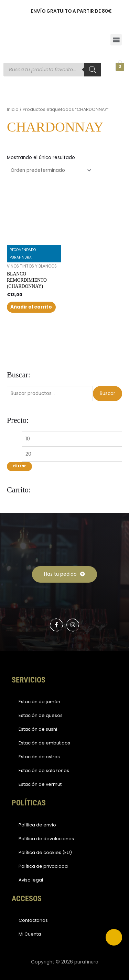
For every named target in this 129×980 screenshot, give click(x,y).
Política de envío (37, 825)
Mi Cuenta (30, 934)
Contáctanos (33, 920)
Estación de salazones (44, 770)
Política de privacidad (43, 866)
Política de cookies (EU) (45, 852)
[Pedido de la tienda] (50, 170)
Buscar (107, 393)
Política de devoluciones (46, 839)
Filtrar (19, 466)
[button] (116, 40)
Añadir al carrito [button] (31, 307)
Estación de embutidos (44, 743)
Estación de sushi (38, 729)
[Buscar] (93, 70)
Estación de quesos (41, 715)
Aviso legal (31, 880)
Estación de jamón (39, 702)
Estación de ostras (39, 757)
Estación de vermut (40, 784)
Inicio (13, 109)
